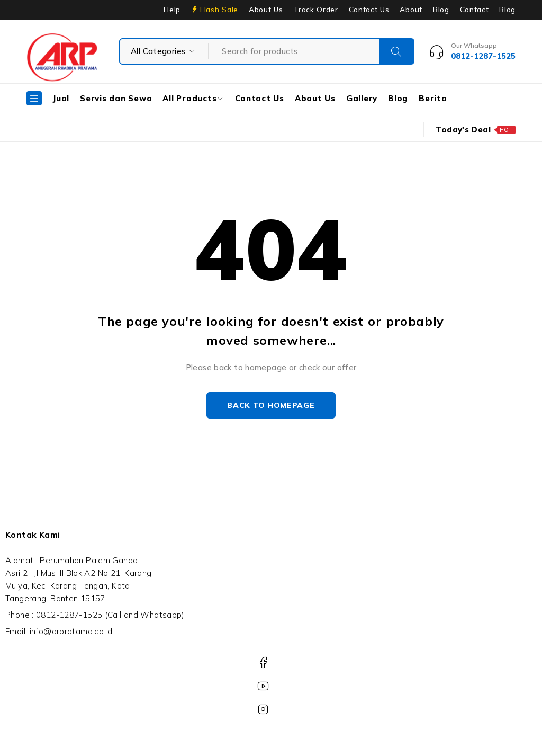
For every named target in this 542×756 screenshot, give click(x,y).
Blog (441, 10)
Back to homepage (271, 405)
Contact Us (369, 10)
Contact (475, 10)
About (411, 10)
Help (172, 10)
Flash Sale (219, 10)
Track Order (315, 10)
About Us (266, 10)
